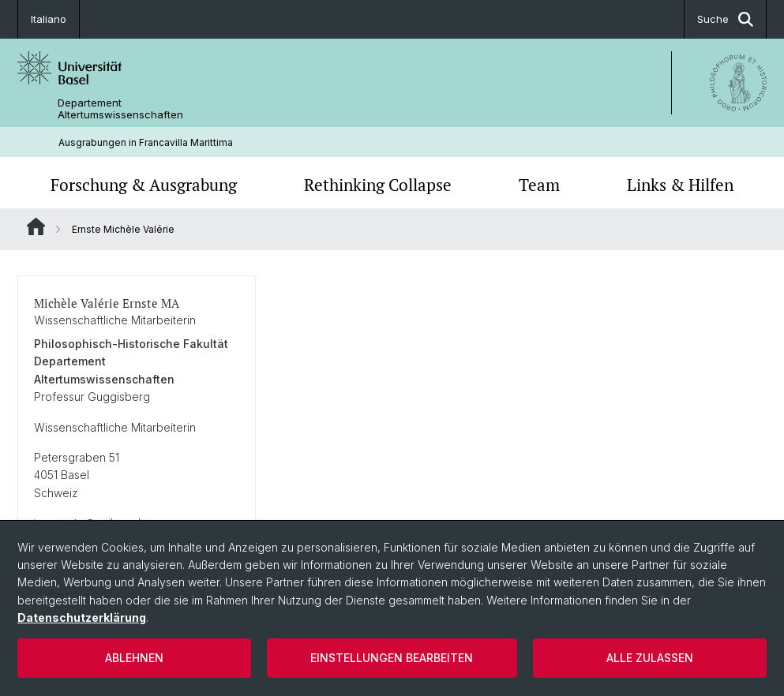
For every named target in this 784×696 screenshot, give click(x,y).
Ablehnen (134, 658)
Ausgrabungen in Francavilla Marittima (146, 142)
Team (539, 185)
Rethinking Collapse (378, 185)
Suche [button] (725, 19)
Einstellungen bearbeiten (392, 658)
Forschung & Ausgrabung (144, 185)
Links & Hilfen (680, 185)
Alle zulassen (650, 658)
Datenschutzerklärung (82, 617)
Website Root (36, 226)
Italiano (49, 19)
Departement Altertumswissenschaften (120, 109)
